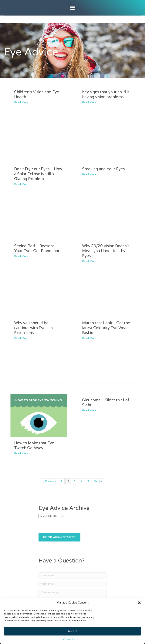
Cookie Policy (71, 639)
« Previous (49, 481)
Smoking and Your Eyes (103, 169)
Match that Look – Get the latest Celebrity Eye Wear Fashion (106, 328)
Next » (98, 481)
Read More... (22, 102)
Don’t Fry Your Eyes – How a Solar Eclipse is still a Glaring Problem (38, 174)
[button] (139, 603)
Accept (73, 631)
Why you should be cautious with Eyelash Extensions (33, 328)
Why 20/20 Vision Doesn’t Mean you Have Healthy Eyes (106, 251)
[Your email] (72, 584)
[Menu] (72, 8)
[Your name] (72, 576)
